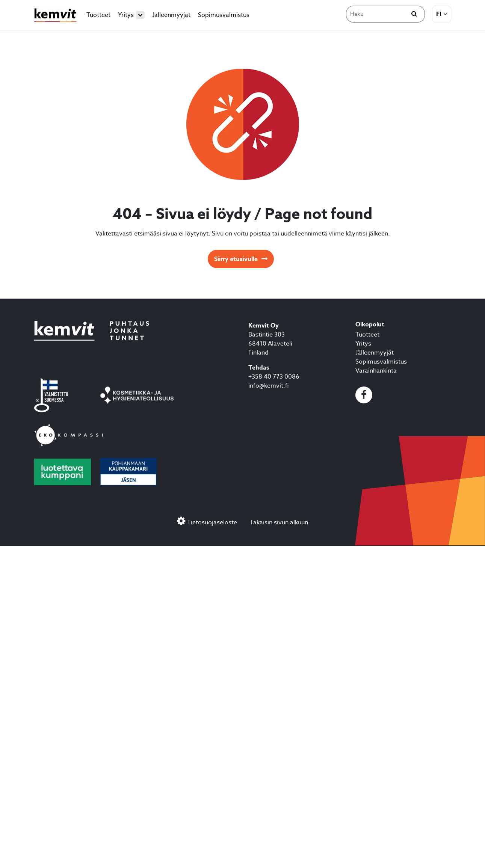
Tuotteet (98, 15)
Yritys (131, 15)
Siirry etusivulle (236, 259)
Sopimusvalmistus (224, 15)
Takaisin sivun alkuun (279, 522)
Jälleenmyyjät (171, 15)
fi (439, 14)
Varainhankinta (376, 371)
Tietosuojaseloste (212, 522)
